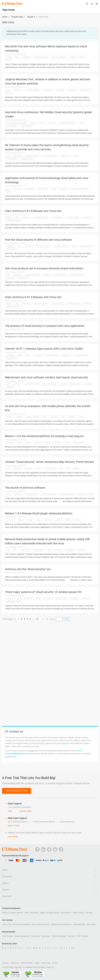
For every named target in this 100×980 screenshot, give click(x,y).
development (85, 90)
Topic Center (8, 936)
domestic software (77, 275)
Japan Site (7, 924)
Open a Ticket (14, 826)
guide (76, 468)
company (88, 384)
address (33, 123)
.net (8, 550)
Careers (5, 963)
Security (89, 913)
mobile (81, 417)
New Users (91, 924)
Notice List (46, 963)
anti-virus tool (57, 218)
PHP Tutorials (82, 936)
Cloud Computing (22, 936)
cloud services (27, 159)
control (48, 443)
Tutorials (71, 936)
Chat (10, 811)
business (61, 90)
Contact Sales (25, 811)
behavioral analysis (14, 602)
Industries (35, 936)
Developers (46, 936)
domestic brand (59, 275)
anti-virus (27, 57)
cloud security (26, 126)
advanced (10, 355)
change (81, 494)
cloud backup (12, 126)
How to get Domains (41, 924)
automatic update (13, 220)
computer (10, 387)
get (64, 417)
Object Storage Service (50, 913)
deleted (46, 275)
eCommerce (66, 913)
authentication (38, 550)
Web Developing (59, 936)
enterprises (11, 278)
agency (9, 417)
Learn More (13, 837)
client (9, 192)
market (72, 417)
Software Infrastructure (61, 924)
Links (55, 963)
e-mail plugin (79, 443)
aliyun (9, 218)
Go (67, 619)
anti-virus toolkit (73, 218)
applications (48, 90)
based (73, 57)
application (66, 156)
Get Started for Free (17, 791)
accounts (10, 443)
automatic (87, 218)
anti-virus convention (67, 123)
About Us (15, 963)
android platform (33, 417)
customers (72, 90)
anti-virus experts (32, 494)
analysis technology (25, 599)
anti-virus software (59, 57)
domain (58, 443)
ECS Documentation (22, 924)
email (77, 520)
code (61, 468)
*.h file (9, 57)
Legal (37, 963)
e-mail (67, 443)
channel (82, 57)
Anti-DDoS (34, 913)
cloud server (11, 249)
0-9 (73, 948)
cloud (9, 60)
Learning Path (79, 924)
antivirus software (41, 57)
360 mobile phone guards (16, 123)
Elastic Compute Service (13, 913)
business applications (80, 189)
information (23, 278)
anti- (17, 57)
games (9, 93)
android (19, 417)
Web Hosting (78, 913)
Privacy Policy (27, 963)
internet (81, 550)
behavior (29, 468)
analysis (10, 246)
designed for (11, 358)
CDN (26, 913)
